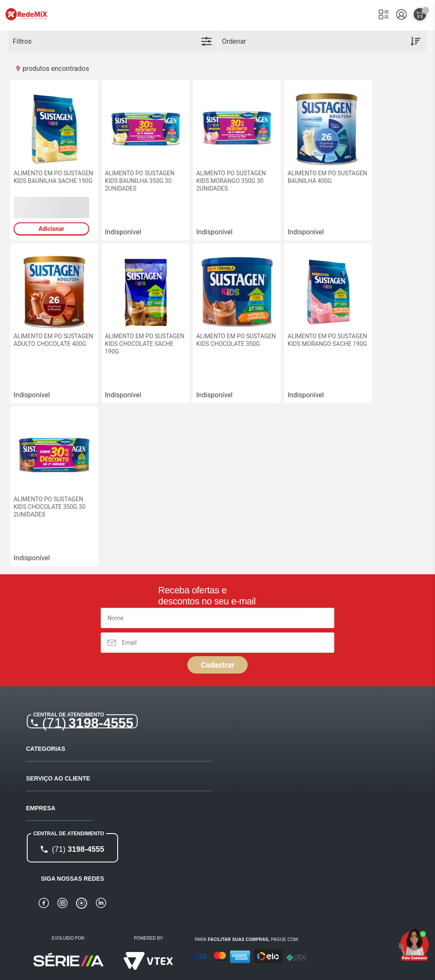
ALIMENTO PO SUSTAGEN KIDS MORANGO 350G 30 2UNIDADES (231, 181)
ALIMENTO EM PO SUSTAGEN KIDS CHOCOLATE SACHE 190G (145, 344)
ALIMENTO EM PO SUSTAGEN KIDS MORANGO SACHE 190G (327, 340)
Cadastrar (217, 665)
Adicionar (51, 229)
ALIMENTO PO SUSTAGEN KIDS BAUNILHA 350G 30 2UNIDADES (140, 181)
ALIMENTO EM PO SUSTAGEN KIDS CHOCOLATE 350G (236, 340)
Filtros (22, 41)
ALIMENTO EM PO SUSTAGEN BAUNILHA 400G (327, 177)
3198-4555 (88, 723)
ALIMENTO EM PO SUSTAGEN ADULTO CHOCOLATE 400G (53, 340)
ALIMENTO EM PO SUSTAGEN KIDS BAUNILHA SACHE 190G (53, 177)
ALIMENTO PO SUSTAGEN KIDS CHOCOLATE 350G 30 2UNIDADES (49, 507)
